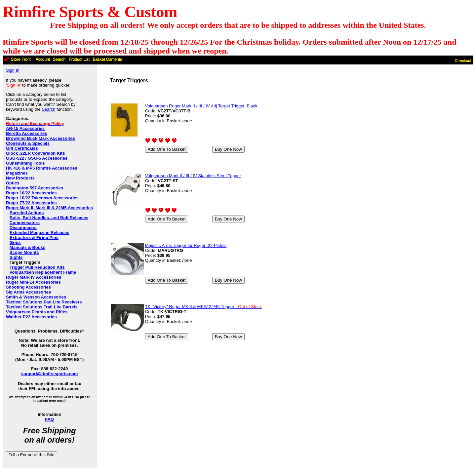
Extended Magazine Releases (40, 233)
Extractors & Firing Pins (34, 238)
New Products (20, 178)
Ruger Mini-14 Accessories (33, 282)
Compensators (25, 223)
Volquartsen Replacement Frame (43, 272)
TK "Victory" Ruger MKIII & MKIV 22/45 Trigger (203, 307)
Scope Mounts (24, 252)
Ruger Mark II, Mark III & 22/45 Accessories (49, 208)
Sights (16, 257)
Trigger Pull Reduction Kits (37, 267)
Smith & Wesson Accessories (36, 297)
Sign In (13, 70)
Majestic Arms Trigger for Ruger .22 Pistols (186, 245)
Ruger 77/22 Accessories (31, 203)
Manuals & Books (27, 247)
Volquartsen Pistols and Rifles (37, 312)
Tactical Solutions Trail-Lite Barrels (42, 307)
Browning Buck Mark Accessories (40, 138)
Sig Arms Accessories (28, 292)
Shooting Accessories (28, 287)
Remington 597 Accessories (35, 188)
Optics (13, 183)
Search (48, 109)
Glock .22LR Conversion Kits (35, 153)
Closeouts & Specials (28, 143)
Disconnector (23, 228)
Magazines (17, 173)
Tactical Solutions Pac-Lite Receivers (44, 302)
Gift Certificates (22, 148)
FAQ (49, 419)
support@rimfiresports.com (50, 374)
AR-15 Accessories (25, 128)
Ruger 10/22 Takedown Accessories (42, 198)
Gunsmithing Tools (25, 163)
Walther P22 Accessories (31, 317)
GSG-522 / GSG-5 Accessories (37, 158)
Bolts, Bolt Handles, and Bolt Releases (49, 218)
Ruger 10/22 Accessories (31, 193)
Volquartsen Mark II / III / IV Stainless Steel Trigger (193, 176)
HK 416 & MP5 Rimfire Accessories (42, 168)
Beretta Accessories (27, 133)
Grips (15, 242)
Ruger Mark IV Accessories (34, 277)
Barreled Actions (27, 213)
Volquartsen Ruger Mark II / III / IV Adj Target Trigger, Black (201, 106)
